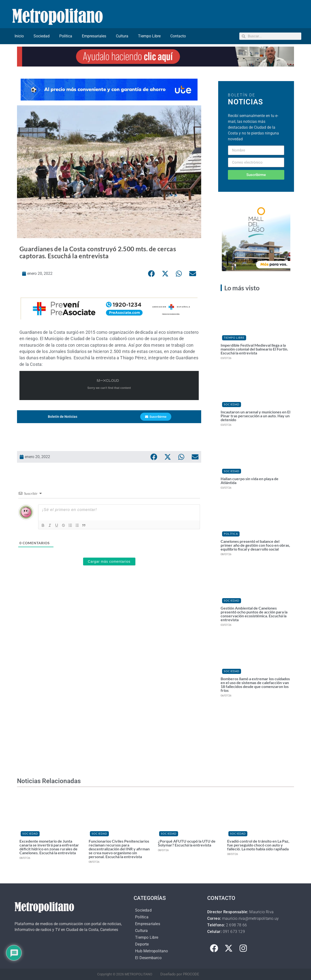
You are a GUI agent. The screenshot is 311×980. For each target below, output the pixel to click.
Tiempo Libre (149, 36)
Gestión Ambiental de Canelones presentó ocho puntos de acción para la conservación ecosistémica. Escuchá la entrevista (254, 614)
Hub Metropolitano (151, 951)
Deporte (142, 944)
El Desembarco (148, 958)
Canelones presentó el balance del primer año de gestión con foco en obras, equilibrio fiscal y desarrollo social (255, 545)
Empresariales (94, 36)
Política (66, 36)
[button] (151, 274)
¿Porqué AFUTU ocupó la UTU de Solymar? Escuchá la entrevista (187, 843)
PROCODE (191, 974)
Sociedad (42, 36)
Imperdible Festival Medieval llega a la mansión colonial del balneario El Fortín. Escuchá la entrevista (254, 349)
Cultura (122, 36)
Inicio (19, 36)
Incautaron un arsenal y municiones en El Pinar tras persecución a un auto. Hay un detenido (255, 416)
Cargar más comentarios (109, 561)
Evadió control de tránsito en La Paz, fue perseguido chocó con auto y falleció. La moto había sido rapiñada (258, 845)
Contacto (178, 36)
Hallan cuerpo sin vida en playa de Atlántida (250, 481)
